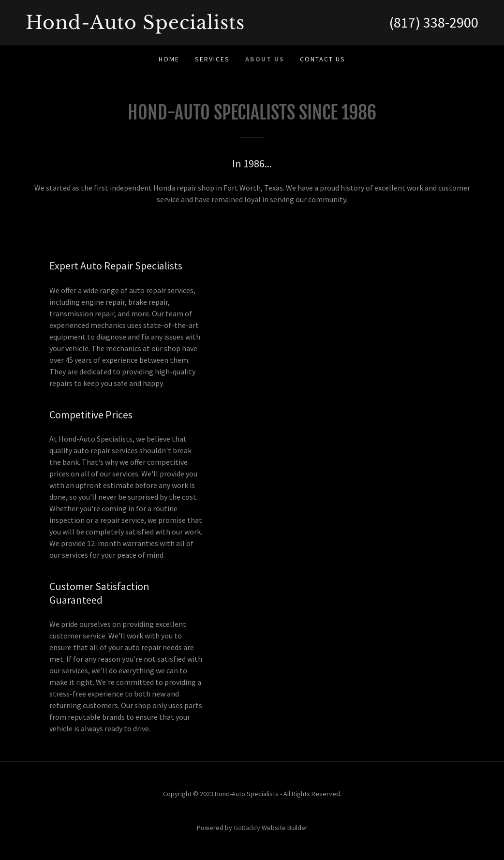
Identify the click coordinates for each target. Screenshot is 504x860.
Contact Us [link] (323, 59)
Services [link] (212, 59)
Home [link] (169, 59)
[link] (139, 26)
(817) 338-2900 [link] (434, 22)
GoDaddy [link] (247, 828)
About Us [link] (265, 59)
